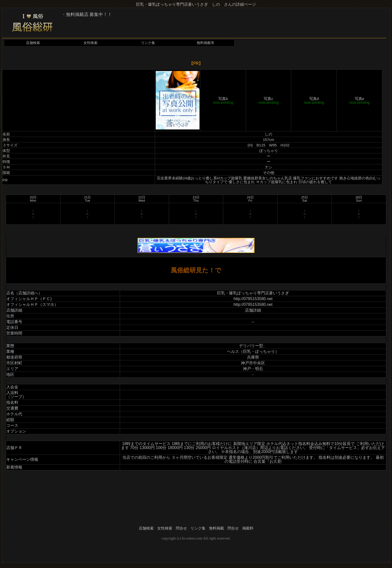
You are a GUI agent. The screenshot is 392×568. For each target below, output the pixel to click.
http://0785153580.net (253, 299)
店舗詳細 (253, 310)
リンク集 (148, 43)
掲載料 (248, 528)
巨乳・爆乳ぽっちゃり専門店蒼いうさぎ (253, 293)
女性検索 (90, 43)
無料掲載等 (205, 43)
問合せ (181, 528)
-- (253, 322)
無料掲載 (216, 528)
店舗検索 (33, 43)
